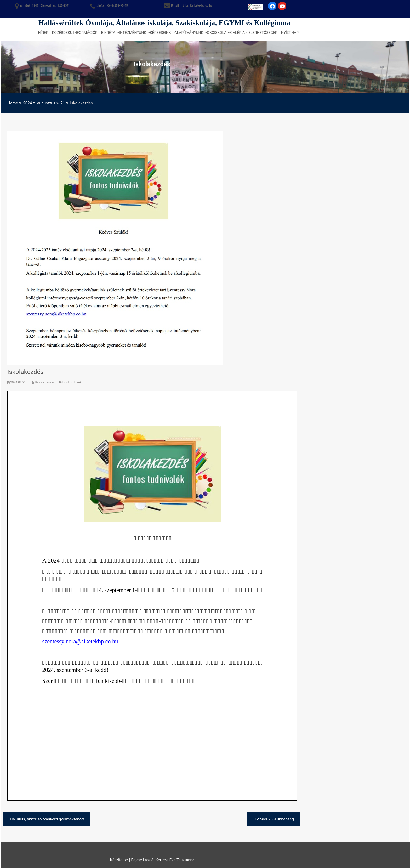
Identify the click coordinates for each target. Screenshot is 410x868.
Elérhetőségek (263, 33)
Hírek (43, 33)
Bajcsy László (43, 382)
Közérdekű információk (75, 33)
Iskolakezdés (25, 372)
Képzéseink (160, 33)
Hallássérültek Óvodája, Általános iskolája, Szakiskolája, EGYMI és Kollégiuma (164, 23)
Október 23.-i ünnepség (274, 819)
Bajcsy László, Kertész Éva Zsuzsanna (163, 860)
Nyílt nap (290, 33)
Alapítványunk (189, 33)
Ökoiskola (217, 33)
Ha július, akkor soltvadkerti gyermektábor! (47, 819)
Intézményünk (133, 33)
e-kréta (108, 33)
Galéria (237, 33)
